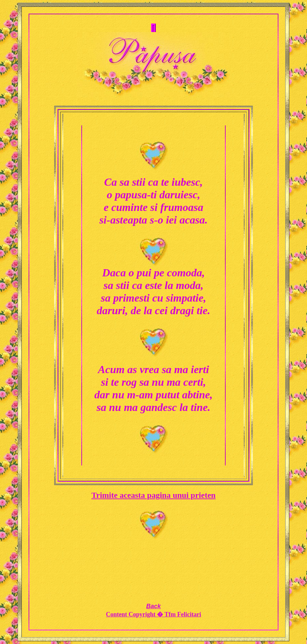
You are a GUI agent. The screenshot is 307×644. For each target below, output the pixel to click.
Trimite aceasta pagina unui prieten (154, 495)
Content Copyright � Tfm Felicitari (153, 614)
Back (153, 606)
